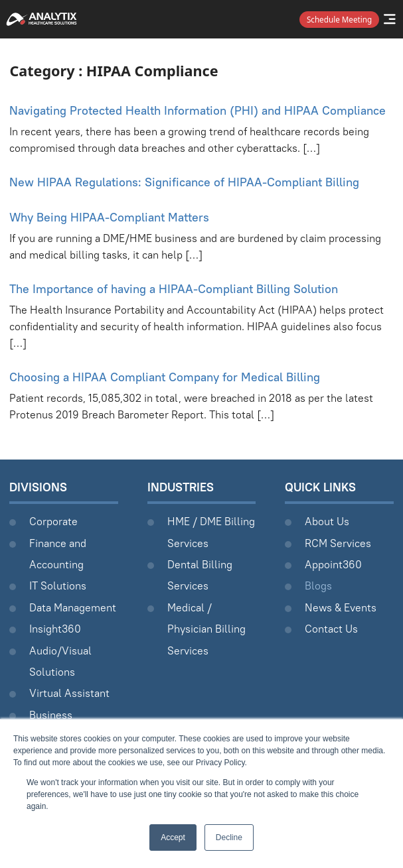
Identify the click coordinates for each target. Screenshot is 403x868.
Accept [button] (173, 837)
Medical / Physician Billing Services (206, 629)
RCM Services (338, 543)
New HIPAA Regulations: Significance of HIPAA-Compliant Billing (184, 182)
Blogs (318, 586)
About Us (327, 521)
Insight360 (55, 629)
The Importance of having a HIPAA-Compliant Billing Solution (174, 289)
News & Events (341, 607)
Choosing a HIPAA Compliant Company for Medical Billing (165, 377)
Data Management (73, 607)
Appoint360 (333, 564)
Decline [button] (229, 837)
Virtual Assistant (69, 693)
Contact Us (331, 629)
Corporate (53, 521)
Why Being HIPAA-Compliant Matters (109, 217)
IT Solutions (58, 586)
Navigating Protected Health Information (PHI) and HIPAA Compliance (198, 110)
